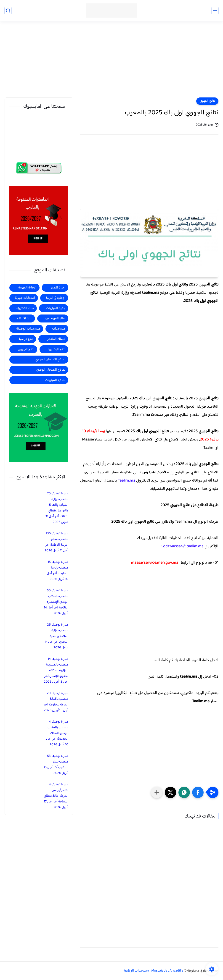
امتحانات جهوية (25, 298)
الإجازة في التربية (55, 298)
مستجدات (59, 329)
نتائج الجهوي (207, 101)
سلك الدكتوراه (25, 308)
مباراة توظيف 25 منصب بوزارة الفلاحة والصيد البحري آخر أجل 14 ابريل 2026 (56, 636)
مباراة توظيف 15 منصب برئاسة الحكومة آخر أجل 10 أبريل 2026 (58, 571)
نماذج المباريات (55, 380)
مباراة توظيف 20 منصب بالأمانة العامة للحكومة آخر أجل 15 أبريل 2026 (56, 702)
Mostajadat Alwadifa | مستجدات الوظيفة (153, 971)
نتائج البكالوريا (57, 349)
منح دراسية (26, 339)
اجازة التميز (58, 288)
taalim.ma (189, 677)
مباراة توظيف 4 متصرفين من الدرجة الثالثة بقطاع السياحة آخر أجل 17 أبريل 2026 (56, 796)
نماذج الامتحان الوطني (51, 370)
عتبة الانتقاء (24, 318)
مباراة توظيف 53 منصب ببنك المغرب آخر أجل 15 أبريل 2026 (56, 765)
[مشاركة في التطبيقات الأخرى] (157, 792)
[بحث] (8, 11)
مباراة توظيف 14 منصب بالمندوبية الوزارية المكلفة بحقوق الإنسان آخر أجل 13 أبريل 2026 (56, 670)
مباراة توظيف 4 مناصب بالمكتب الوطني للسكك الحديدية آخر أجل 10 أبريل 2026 (57, 733)
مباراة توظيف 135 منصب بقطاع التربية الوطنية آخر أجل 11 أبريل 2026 (56, 542)
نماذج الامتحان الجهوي (50, 360)
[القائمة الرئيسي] (215, 11)
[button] (198, 792)
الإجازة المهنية (27, 288)
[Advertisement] (111, 62)
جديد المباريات (56, 308)
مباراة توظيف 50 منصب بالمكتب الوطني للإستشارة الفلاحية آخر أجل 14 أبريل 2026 (56, 602)
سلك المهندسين (55, 318)
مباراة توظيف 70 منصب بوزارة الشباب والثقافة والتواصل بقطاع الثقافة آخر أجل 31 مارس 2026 (57, 508)
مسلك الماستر (56, 339)
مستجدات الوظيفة (28, 329)
